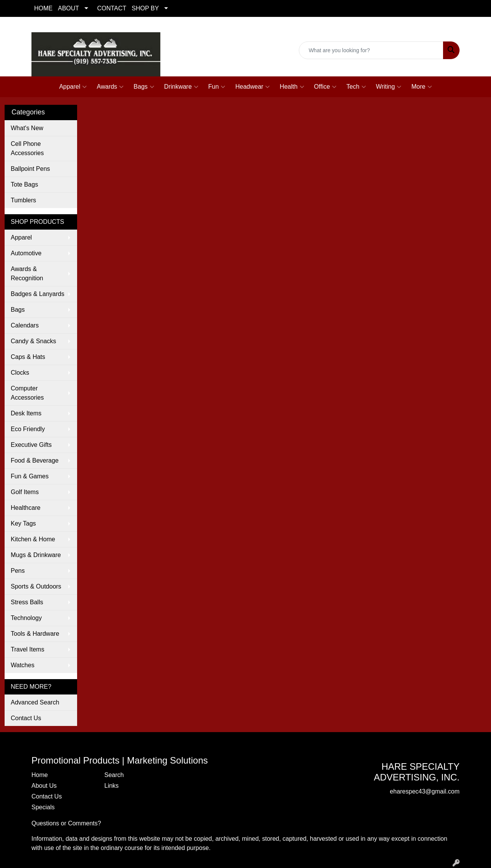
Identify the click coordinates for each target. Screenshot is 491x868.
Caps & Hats (28, 357)
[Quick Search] (371, 50)
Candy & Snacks (33, 341)
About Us (44, 786)
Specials (43, 807)
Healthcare (26, 508)
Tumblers (23, 200)
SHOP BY (145, 8)
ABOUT (68, 8)
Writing (389, 87)
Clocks (20, 373)
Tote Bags (24, 184)
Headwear (252, 87)
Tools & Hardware (35, 634)
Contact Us (26, 718)
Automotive (26, 253)
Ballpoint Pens (30, 169)
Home (40, 775)
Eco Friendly (28, 429)
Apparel (73, 87)
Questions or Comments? (66, 823)
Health (292, 87)
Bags (144, 87)
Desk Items (26, 413)
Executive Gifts (31, 445)
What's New (27, 128)
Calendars (25, 325)
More (421, 87)
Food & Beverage (35, 460)
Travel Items (27, 649)
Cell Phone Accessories (27, 148)
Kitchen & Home (33, 539)
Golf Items (25, 492)
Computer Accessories (27, 393)
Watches (23, 665)
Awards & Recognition (27, 274)
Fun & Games (30, 476)
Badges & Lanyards (38, 294)
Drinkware (181, 87)
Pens (18, 571)
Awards (110, 87)
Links (111, 786)
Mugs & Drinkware (36, 555)
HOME (43, 8)
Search (114, 775)
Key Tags (23, 523)
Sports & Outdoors (36, 586)
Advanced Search (35, 702)
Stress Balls (27, 602)
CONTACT (112, 8)
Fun (217, 87)
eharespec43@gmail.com (425, 64)
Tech (356, 87)
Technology (26, 618)
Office (325, 87)
